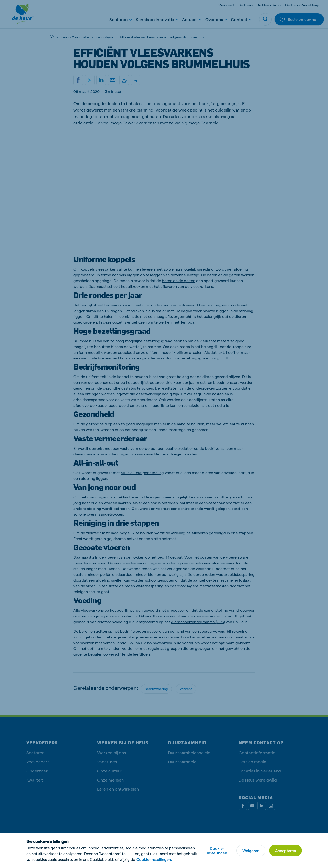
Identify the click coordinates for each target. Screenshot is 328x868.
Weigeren (251, 850)
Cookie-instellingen (217, 851)
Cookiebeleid (102, 859)
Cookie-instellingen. (154, 859)
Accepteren (286, 850)
